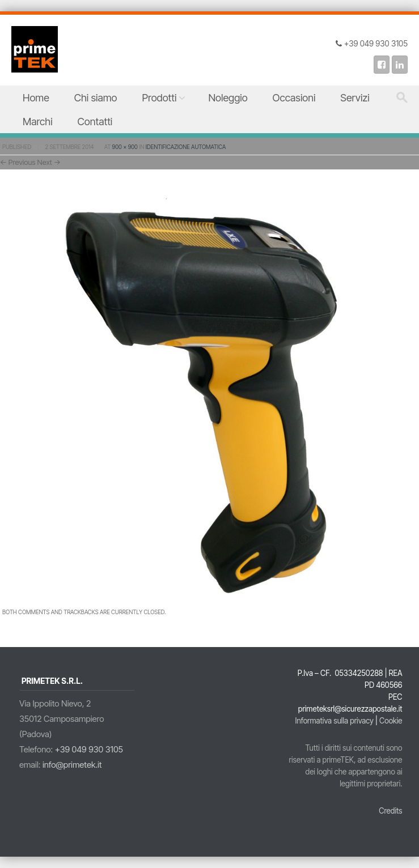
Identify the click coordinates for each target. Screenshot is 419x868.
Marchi (38, 122)
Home (36, 98)
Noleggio (228, 98)
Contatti (95, 122)
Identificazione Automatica (186, 147)
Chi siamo (96, 98)
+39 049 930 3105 (89, 749)
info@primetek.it (72, 765)
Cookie (391, 721)
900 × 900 (125, 147)
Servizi (355, 98)
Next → (49, 162)
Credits (390, 811)
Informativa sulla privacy (335, 721)
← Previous (18, 162)
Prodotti (160, 98)
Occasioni (294, 98)
